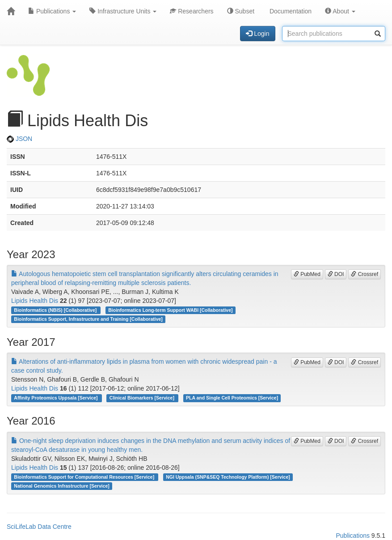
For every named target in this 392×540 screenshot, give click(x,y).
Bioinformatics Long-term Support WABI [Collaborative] (170, 310)
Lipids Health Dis (35, 301)
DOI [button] (336, 274)
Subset (241, 11)
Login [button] (257, 34)
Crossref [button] (365, 274)
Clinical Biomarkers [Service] (143, 398)
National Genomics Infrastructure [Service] (62, 486)
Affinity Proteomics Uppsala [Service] (56, 398)
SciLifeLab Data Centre (39, 527)
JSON (19, 139)
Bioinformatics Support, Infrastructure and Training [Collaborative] (88, 319)
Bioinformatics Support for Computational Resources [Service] (85, 477)
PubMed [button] (307, 274)
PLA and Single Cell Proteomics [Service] (232, 398)
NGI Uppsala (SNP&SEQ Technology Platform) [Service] (228, 477)
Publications (52, 11)
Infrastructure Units (123, 11)
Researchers (192, 11)
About (340, 11)
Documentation (290, 11)
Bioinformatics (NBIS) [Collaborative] (56, 310)
